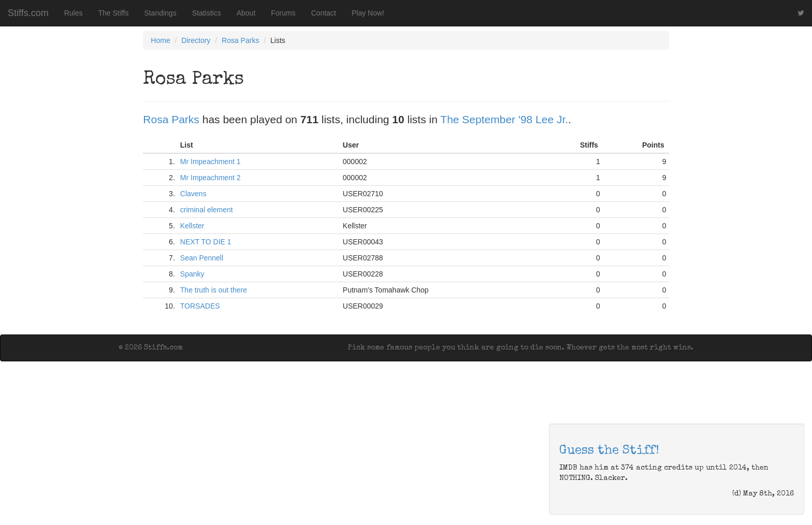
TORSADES (200, 306)
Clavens (193, 194)
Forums (283, 13)
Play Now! (368, 13)
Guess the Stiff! (609, 451)
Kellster (192, 226)
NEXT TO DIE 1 (206, 242)
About (246, 13)
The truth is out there (214, 290)
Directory (196, 40)
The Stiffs (114, 13)
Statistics (207, 13)
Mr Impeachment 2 (211, 178)
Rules (74, 13)
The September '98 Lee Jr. (504, 119)
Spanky (192, 274)
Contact (324, 13)
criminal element (207, 210)
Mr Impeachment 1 (211, 162)
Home (160, 40)
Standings (160, 13)
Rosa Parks (240, 40)
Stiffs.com (28, 13)
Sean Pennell (202, 258)
